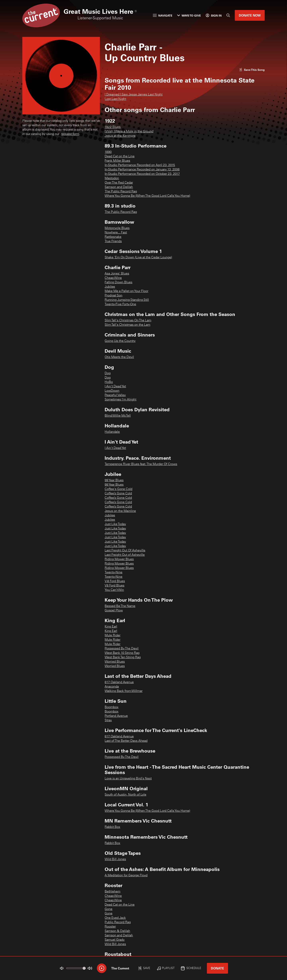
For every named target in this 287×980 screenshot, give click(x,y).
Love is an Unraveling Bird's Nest (128, 779)
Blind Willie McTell (118, 416)
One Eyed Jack (115, 918)
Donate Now (250, 15)
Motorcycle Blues (117, 228)
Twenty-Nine (114, 573)
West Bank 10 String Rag (122, 653)
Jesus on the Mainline (120, 511)
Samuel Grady (115, 940)
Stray (108, 720)
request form (70, 134)
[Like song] (252, 70)
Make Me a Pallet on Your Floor (126, 291)
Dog (108, 373)
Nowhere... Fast (116, 233)
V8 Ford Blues (115, 586)
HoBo (109, 382)
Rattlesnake (113, 237)
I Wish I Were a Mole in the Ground (129, 132)
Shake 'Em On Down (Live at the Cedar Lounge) (138, 258)
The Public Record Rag (121, 192)
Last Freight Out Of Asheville (125, 551)
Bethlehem (113, 892)
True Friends (113, 241)
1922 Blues (113, 127)
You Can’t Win (114, 590)
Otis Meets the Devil (119, 357)
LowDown (112, 391)
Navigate (163, 15)
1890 (108, 152)
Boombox (112, 707)
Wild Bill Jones (115, 859)
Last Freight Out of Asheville (125, 555)
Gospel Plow (114, 611)
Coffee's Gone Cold (118, 489)
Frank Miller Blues (117, 161)
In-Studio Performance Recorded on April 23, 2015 (140, 165)
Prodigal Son (114, 296)
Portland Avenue (116, 716)
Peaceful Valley (115, 395)
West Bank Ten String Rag (123, 657)
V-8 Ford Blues (115, 581)
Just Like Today (115, 524)
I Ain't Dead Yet (115, 387)
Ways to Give (189, 15)
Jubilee (110, 287)
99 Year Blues (114, 480)
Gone (109, 909)
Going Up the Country (120, 341)
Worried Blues (115, 662)
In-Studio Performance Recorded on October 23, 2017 (142, 174)
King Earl (111, 627)
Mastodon (112, 178)
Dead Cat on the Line (120, 156)
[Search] (228, 15)
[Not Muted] (62, 968)
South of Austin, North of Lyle (125, 795)
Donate (217, 968)
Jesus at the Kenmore (120, 136)
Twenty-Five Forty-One (120, 304)
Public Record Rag (118, 922)
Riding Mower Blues (119, 559)
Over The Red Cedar (119, 183)
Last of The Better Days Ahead (126, 741)
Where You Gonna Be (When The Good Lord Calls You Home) (147, 196)
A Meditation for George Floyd (126, 876)
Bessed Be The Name (120, 606)
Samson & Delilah (117, 931)
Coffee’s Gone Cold (118, 494)
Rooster (110, 927)
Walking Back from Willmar (124, 691)
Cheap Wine (113, 278)
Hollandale (112, 432)
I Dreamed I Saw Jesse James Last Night (134, 95)
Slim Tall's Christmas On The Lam (128, 321)
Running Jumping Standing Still (127, 300)
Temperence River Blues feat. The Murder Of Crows (141, 464)
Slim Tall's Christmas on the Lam (127, 325)
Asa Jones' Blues (117, 274)
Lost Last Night (115, 99)
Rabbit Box (112, 827)
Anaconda (112, 687)
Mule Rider (113, 636)
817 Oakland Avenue (119, 682)
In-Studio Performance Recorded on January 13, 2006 (142, 170)
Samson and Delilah (119, 187)
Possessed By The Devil (122, 649)
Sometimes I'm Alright (120, 400)
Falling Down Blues (118, 282)
